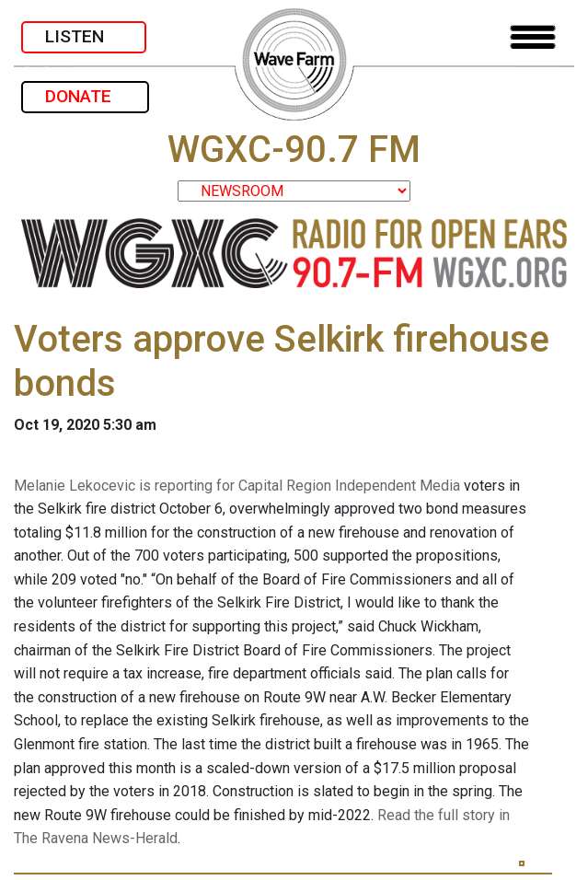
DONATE (85, 96)
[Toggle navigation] (533, 37)
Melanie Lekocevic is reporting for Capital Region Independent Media (237, 486)
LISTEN (84, 36)
